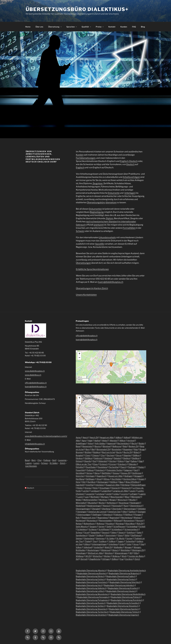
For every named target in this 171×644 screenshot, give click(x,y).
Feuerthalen (91, 467)
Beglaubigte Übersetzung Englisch (121, 576)
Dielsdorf (118, 458)
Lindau (116, 494)
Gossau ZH (126, 473)
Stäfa (127, 535)
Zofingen (106, 559)
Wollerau (116, 556)
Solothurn (131, 532)
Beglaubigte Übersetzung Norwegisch (93, 597)
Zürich (63, 463)
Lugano (28, 463)
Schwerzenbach (131, 529)
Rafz (78, 518)
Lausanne (62, 460)
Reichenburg (127, 518)
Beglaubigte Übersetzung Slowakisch (123, 606)
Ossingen (142, 512)
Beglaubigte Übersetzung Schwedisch (123, 603)
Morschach (123, 500)
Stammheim (111, 535)
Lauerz (133, 491)
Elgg (141, 461)
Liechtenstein (31, 466)
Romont (140, 520)
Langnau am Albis (120, 491)
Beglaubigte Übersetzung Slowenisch (92, 609)
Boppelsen (128, 449)
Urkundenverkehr (107, 237)
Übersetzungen (83, 263)
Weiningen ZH (138, 550)
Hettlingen (90, 479)
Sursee (129, 538)
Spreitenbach (81, 535)
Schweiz (80, 231)
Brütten (88, 452)
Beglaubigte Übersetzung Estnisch (90, 579)
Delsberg (108, 458)
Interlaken (100, 485)
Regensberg (103, 518)
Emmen (113, 464)
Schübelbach (117, 529)
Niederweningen (94, 506)
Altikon (122, 440)
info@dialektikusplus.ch (35, 444)
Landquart (95, 491)
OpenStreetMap (140, 382)
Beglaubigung (97, 212)
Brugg (142, 449)
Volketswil (88, 547)
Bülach (137, 452)
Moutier (133, 500)
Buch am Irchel (109, 452)
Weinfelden (125, 550)
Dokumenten (95, 209)
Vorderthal (98, 547)
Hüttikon (114, 482)
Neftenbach (112, 503)
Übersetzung (55, 27)
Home (28, 27)
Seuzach (106, 532)
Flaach (123, 467)
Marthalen (95, 497)
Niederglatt (135, 503)
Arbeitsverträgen (131, 177)
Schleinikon (82, 529)
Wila (136, 553)
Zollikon (115, 559)
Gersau (89, 473)
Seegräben (96, 532)
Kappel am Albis (113, 485)
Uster (129, 544)
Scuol (87, 532)
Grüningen (90, 476)
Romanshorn (129, 520)
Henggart (138, 476)
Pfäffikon (128, 514)
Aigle (90, 440)
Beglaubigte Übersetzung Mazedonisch (92, 594)
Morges (113, 500)
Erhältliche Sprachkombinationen (92, 269)
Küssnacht (126, 488)
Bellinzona (117, 446)
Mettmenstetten (90, 500)
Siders (114, 532)
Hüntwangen (103, 482)
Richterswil (80, 520)
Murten (102, 503)
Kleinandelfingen (138, 485)
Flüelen (141, 467)
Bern (34, 460)
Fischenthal (114, 467)
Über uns (39, 27)
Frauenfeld (80, 470)
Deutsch (130, 164)
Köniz (95, 488)
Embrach (104, 464)
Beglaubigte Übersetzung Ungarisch (124, 615)
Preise (100, 27)
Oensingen (82, 512)
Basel (27, 460)
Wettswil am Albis (95, 553)
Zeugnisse (98, 183)
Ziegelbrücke (95, 559)
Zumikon (129, 559)
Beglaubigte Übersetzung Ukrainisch (91, 615)
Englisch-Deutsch (129, 161)
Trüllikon (112, 541)
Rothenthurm (89, 524)
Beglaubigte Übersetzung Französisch (92, 582)
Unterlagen (130, 193)
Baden (142, 443)
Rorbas (79, 524)
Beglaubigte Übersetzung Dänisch (90, 576)
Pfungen (138, 514)
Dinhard (79, 461)
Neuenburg (124, 503)
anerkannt (99, 225)
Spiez (139, 532)
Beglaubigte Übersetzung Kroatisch (123, 588)
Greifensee (137, 473)
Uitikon (87, 544)
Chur (40, 460)
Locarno (124, 494)
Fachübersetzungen (86, 158)
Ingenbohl (80, 485)
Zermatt (84, 559)
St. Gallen (54, 463)
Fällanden (133, 464)
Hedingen (128, 476)
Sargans (93, 526)
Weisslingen (81, 553)
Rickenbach (92, 520)
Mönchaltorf (81, 503)
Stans (120, 535)
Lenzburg (100, 494)
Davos (119, 455)
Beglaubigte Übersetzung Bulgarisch (124, 573)
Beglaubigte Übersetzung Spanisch (124, 609)
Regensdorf (114, 518)
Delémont (98, 458)
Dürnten (113, 461)
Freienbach (100, 470)
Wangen (128, 547)
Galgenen (128, 470)
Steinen (79, 538)
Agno (84, 440)
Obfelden (142, 509)
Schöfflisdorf (104, 529)
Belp (125, 446)
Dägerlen (127, 455)
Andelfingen (81, 443)
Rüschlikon (130, 524)
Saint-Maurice (82, 526)
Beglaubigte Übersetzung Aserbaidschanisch (127, 570)
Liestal (109, 494)
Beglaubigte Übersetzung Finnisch (121, 579)
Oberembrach (136, 506)
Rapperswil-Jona (89, 518)
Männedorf (136, 497)
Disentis (88, 461)
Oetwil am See (114, 512)
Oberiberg (106, 509)
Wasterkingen (93, 550)
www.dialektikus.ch (33, 375)
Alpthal (97, 440)
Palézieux (118, 514)
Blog (143, 27)
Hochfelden (116, 479)
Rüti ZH (140, 524)
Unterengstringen (99, 544)
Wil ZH (88, 556)
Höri (84, 482)
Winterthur (97, 556)
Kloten (80, 488)
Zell (77, 559)
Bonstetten (117, 449)
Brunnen (79, 452)
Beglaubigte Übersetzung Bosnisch (92, 573)
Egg (127, 461)
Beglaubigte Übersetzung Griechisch (125, 582)
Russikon (110, 524)
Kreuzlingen (105, 488)
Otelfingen (97, 514)
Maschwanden (117, 497)
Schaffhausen (119, 526)
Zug (122, 559)
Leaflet (128, 382)
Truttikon (103, 541)
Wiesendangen (121, 553)
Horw (78, 482)
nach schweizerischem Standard (102, 222)
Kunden (124, 27)
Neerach (107, 506)
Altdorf (105, 440)
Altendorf (114, 440)
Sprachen (72, 27)
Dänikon (79, 458)
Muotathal (92, 503)
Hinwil (99, 479)
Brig (136, 449)
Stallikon (100, 535)
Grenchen (80, 476)
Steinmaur (100, 538)
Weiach (115, 550)
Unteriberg (113, 544)
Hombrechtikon (130, 479)
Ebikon (121, 461)
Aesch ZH (94, 437)
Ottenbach (108, 514)
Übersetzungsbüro (96, 203)
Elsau (96, 464)
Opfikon (132, 512)
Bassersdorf (88, 446)
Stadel (92, 535)
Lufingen (134, 494)
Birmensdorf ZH (103, 449)
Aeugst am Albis (107, 437)
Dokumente (114, 193)
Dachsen (111, 455)
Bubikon (97, 452)
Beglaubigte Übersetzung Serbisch (90, 606)
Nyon (126, 506)
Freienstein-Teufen (114, 470)
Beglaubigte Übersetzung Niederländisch (128, 594)
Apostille (100, 244)
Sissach (122, 532)
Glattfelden (106, 473)
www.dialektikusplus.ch (35, 371)
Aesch (85, 437)
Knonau (88, 488)
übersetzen (111, 203)
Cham (88, 455)
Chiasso (96, 455)
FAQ (134, 27)
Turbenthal (130, 541)
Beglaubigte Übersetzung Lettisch (90, 591)
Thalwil (88, 541)
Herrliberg (80, 479)
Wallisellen (118, 547)
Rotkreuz (101, 524)
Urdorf (122, 544)
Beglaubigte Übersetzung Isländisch (119, 585)
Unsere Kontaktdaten (86, 295)
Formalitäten (129, 228)
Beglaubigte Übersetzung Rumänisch (127, 600)
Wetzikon (109, 553)
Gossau (116, 473)
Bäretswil (107, 446)
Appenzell (111, 443)
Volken (79, 547)
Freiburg (47, 460)
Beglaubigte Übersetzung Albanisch (91, 570)
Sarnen (102, 526)
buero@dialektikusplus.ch (111, 282)
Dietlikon (136, 458)
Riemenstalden (106, 520)
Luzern (36, 463)
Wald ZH (108, 547)
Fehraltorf (80, 467)
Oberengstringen (83, 509)
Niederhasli (81, 506)
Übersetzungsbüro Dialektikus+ (77, 9)
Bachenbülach (124, 443)
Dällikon (136, 455)
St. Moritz (120, 538)
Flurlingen (132, 467)
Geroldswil (80, 473)
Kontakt (112, 27)
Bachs (134, 443)
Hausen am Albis (115, 476)
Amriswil (131, 440)
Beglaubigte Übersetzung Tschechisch (92, 612)
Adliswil (127, 437)
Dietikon (127, 458)
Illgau (121, 482)
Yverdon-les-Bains (136, 556)
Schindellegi (132, 526)
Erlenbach (122, 464)
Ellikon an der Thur (84, 464)
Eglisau (134, 461)
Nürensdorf (117, 506)
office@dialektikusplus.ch (36, 383)
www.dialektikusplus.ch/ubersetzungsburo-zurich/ (46, 436)
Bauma (98, 446)
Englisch (80, 168)
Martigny (105, 497)
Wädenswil (106, 550)
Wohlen (107, 556)
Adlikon (119, 437)
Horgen (141, 479)
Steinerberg (89, 538)
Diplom (110, 218)
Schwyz (45, 463)
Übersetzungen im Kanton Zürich (92, 288)
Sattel (109, 526)
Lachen (86, 491)
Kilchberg (125, 485)
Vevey (136, 544)
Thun (95, 541)
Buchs (119, 452)
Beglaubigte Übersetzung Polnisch (126, 597)
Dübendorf (103, 461)
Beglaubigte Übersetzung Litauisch (121, 591)
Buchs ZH (128, 452)
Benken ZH (134, 446)
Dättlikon (88, 458)
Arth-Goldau (100, 443)
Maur (127, 497)
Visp (142, 544)
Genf (54, 460)
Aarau (78, 437)
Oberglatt (96, 509)
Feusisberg (102, 467)
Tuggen (121, 541)
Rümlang (120, 524)
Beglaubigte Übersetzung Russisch (91, 603)
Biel (93, 449)
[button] (111, 365)
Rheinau (137, 518)
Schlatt (142, 526)
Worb (124, 556)
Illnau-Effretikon (132, 482)
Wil (131, 553)
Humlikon (91, 482)
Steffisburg (136, 535)
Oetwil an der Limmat (97, 512)
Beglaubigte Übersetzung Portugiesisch (92, 600)
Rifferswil (118, 520)
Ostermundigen (84, 514)
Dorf (95, 461)
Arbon (91, 443)
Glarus (97, 473)
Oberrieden (117, 509)
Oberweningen (130, 509)
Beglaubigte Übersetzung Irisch (89, 585)
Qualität (86, 27)
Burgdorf (80, 455)
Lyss (87, 497)
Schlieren (93, 529)
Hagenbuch (101, 476)
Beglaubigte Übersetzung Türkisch (125, 612)
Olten (125, 512)
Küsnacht (116, 488)
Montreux (103, 500)
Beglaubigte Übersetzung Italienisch (91, 588)
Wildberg (80, 556)
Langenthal (106, 491)
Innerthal (90, 485)
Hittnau (107, 479)
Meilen (79, 500)
